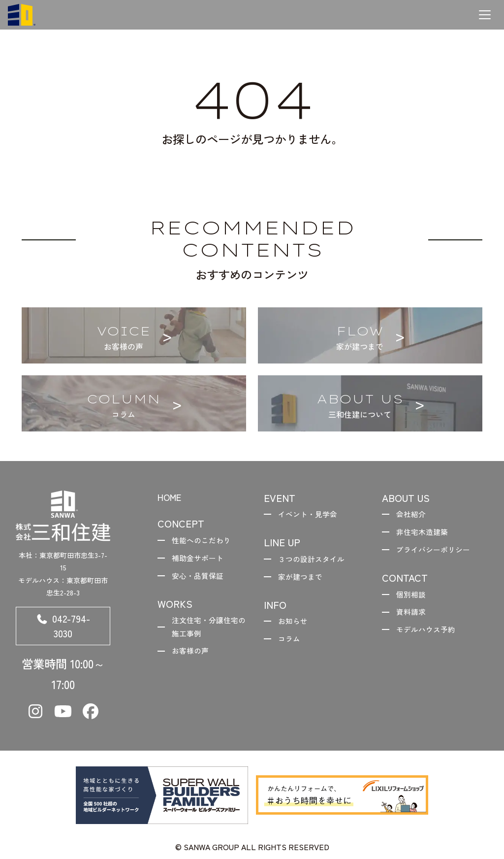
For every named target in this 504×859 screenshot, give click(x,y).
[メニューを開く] (485, 15)
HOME (172, 498)
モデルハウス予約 (429, 636)
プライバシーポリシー (437, 553)
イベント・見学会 (311, 515)
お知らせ (295, 626)
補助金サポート (201, 561)
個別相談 (413, 598)
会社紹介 (413, 515)
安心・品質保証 (201, 580)
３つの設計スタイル (315, 561)
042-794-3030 (63, 628)
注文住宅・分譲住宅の (209, 633)
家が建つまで (303, 580)
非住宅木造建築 (425, 534)
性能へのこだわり (205, 542)
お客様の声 (193, 659)
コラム (291, 644)
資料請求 (413, 618)
